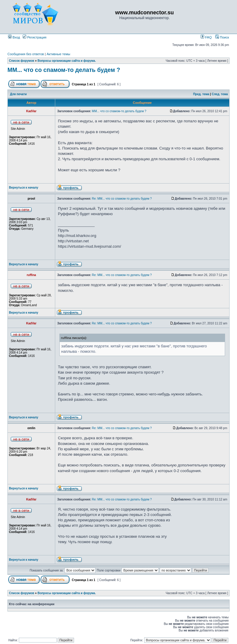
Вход (14, 37)
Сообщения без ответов (26, 54)
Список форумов (22, 61)
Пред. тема (201, 94)
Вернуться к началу (24, 188)
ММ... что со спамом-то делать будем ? (64, 70)
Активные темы (58, 54)
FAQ (206, 37)
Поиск (222, 37)
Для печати (19, 94)
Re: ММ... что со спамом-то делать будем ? (122, 199)
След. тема (220, 94)
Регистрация (34, 37)
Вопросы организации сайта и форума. (67, 61)
